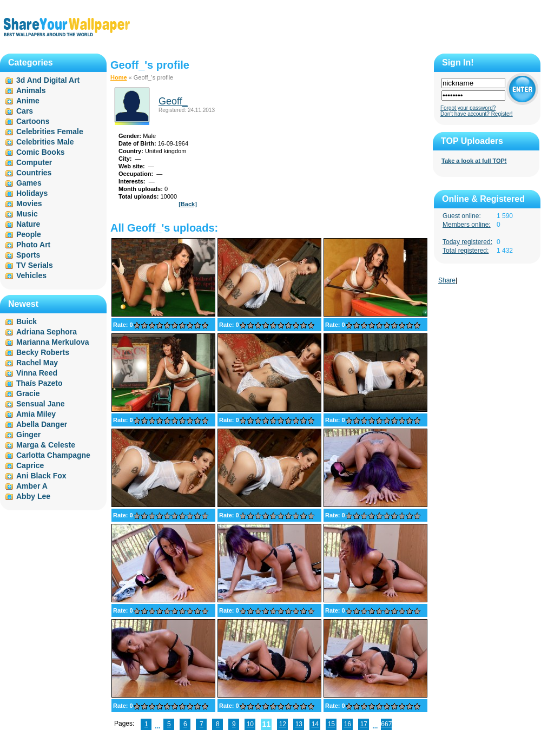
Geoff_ (173, 101)
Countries (34, 173)
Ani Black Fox (41, 476)
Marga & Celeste (46, 445)
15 (331, 724)
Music (27, 214)
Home (119, 77)
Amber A (32, 486)
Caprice (30, 465)
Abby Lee (33, 496)
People (29, 234)
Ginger (28, 435)
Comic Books (40, 152)
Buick (27, 321)
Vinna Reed (37, 373)
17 (364, 724)
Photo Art (33, 245)
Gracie (28, 393)
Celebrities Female (50, 132)
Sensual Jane (41, 404)
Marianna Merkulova (53, 342)
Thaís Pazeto (39, 383)
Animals (31, 90)
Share (447, 280)
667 (386, 724)
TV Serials (35, 265)
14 (315, 724)
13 (299, 724)
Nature (28, 224)
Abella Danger (42, 424)
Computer (34, 162)
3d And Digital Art (48, 80)
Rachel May (37, 363)
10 (250, 724)
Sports (28, 255)
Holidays (32, 193)
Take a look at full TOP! (474, 161)
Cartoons (33, 121)
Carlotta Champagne (53, 455)
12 (283, 724)
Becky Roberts (43, 352)
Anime (28, 101)
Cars (25, 111)
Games (29, 183)
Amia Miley (36, 414)
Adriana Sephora (47, 332)
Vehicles (31, 275)
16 (348, 724)
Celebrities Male (45, 142)
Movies (29, 203)
